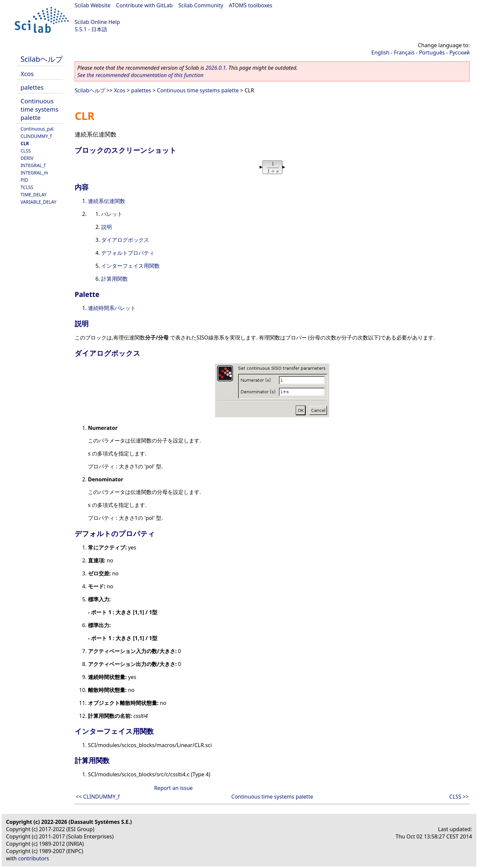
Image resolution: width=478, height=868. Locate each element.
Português (432, 52)
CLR (25, 143)
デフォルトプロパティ (128, 253)
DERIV (27, 158)
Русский (460, 52)
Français (404, 52)
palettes (32, 87)
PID (24, 180)
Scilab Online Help (97, 22)
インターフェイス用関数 (130, 266)
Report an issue (173, 788)
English (380, 52)
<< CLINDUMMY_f (98, 797)
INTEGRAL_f (33, 165)
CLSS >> (459, 797)
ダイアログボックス (125, 240)
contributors (34, 858)
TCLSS (27, 187)
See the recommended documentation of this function (140, 75)
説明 (107, 227)
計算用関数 (115, 279)
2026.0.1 (216, 68)
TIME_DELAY (34, 194)
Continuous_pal (37, 129)
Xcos (27, 74)
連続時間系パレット (112, 308)
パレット (112, 214)
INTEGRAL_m (34, 173)
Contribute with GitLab (144, 5)
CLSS (26, 151)
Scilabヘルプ (42, 59)
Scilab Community (201, 5)
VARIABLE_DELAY (39, 202)
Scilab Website (93, 5)
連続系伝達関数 (107, 201)
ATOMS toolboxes (251, 5)
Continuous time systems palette (40, 109)
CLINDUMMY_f (36, 136)
